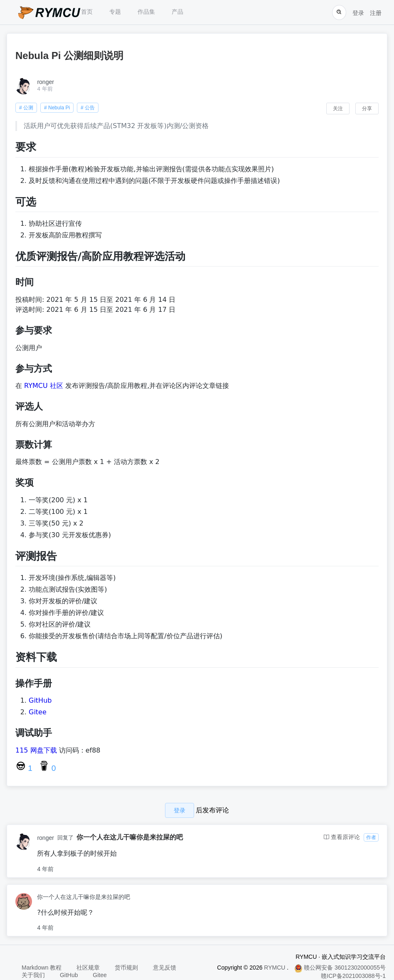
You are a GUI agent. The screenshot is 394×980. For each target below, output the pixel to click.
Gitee (38, 712)
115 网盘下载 (36, 750)
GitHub (40, 700)
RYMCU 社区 (44, 386)
